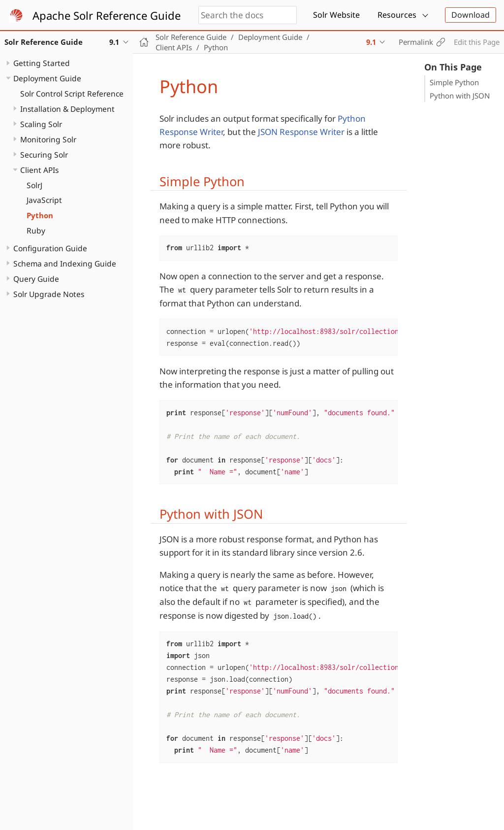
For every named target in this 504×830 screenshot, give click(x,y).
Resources (397, 15)
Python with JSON (460, 96)
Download (471, 15)
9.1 (371, 42)
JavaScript (44, 200)
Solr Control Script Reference (72, 94)
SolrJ (34, 185)
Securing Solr (44, 155)
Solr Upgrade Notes (49, 294)
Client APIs (39, 170)
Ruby (36, 231)
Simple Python (454, 82)
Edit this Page (477, 42)
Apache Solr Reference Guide (107, 15)
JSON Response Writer (301, 132)
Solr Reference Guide (191, 37)
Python (40, 215)
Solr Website (336, 15)
